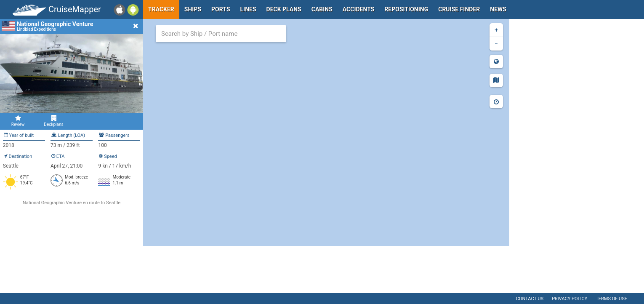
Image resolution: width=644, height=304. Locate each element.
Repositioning (406, 9)
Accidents (359, 9)
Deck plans (284, 9)
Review (18, 121)
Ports (221, 9)
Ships (193, 9)
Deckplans (54, 121)
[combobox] (221, 34)
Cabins (322, 9)
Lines (248, 9)
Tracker (161, 9)
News (498, 9)
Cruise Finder (459, 9)
